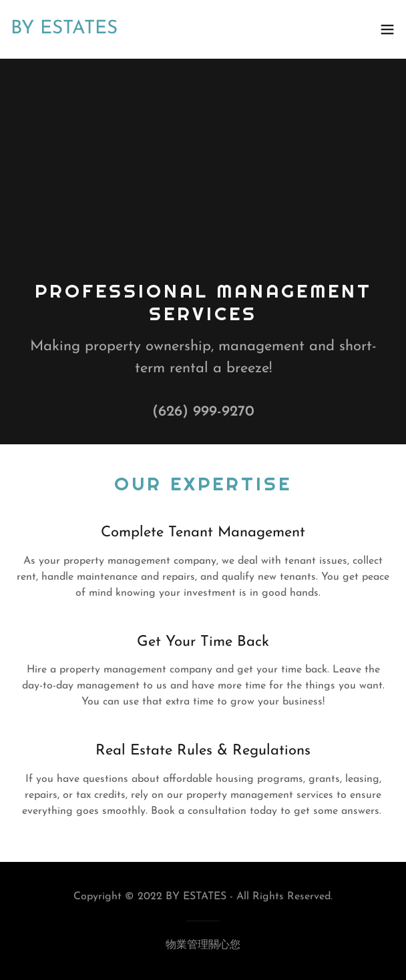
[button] (387, 29)
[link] (144, 29)
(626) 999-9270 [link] (203, 412)
